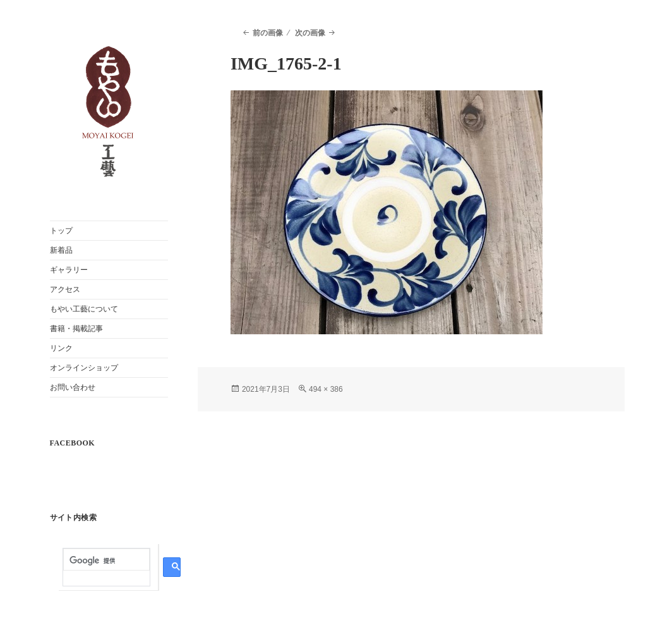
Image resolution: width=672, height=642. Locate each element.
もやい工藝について (84, 309)
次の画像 (310, 33)
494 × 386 (326, 389)
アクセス (65, 289)
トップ (61, 231)
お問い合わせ (73, 387)
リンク (61, 348)
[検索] (106, 561)
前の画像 (268, 33)
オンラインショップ (84, 368)
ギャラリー (69, 270)
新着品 (61, 250)
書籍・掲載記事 (76, 329)
